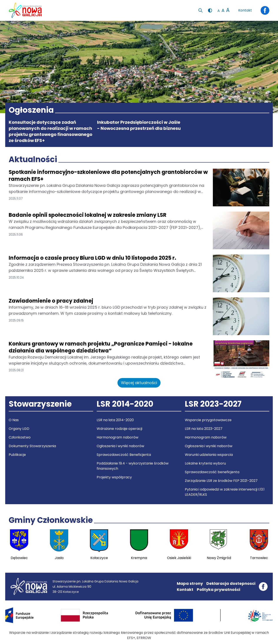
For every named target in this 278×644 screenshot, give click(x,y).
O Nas (14, 420)
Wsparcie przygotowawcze (208, 420)
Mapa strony (190, 583)
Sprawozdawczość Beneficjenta (124, 455)
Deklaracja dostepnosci (231, 583)
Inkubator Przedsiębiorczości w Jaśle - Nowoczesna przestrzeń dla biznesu (139, 125)
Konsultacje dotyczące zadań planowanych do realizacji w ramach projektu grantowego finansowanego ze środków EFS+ (50, 131)
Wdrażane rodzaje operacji (119, 429)
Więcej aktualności (139, 383)
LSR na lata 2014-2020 (115, 420)
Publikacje (17, 455)
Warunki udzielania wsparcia (209, 455)
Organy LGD (19, 429)
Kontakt (245, 10)
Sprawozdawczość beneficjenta (212, 472)
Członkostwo (20, 437)
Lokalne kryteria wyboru (205, 463)
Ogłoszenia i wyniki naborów (120, 446)
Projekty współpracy (114, 477)
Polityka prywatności (218, 589)
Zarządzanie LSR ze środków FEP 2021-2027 (221, 481)
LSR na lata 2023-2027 (204, 429)
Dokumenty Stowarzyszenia (32, 446)
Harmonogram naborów (117, 437)
